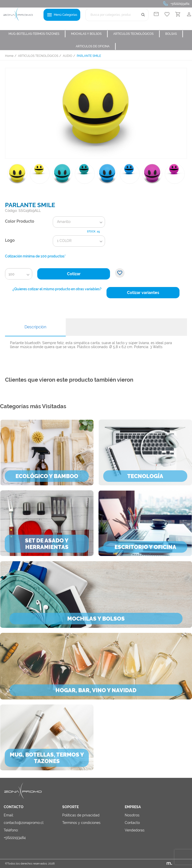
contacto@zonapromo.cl (24, 823)
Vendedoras (135, 830)
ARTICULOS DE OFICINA (96, 46)
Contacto (132, 823)
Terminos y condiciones (81, 823)
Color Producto (20, 221)
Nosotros (132, 815)
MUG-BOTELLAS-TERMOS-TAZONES (37, 34)
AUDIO (67, 56)
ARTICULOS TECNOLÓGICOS (137, 34)
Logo (10, 240)
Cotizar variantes (143, 293)
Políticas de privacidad (81, 815)
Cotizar (74, 274)
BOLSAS (174, 34)
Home (9, 56)
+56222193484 (180, 4)
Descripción (35, 327)
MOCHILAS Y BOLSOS (90, 34)
